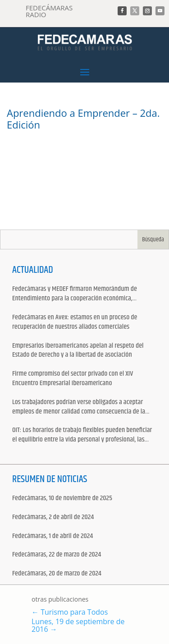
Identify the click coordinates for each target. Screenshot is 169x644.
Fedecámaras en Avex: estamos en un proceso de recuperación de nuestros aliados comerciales (75, 322)
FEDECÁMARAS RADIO (49, 11)
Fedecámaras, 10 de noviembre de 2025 (62, 499)
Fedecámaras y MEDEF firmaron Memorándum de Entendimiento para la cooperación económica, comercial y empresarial (75, 294)
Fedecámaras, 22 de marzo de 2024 (57, 555)
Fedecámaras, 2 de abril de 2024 (53, 517)
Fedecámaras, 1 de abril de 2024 (53, 536)
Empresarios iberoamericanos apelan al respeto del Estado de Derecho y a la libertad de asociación (78, 351)
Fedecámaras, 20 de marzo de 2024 (57, 574)
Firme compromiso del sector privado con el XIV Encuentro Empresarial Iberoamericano (73, 379)
